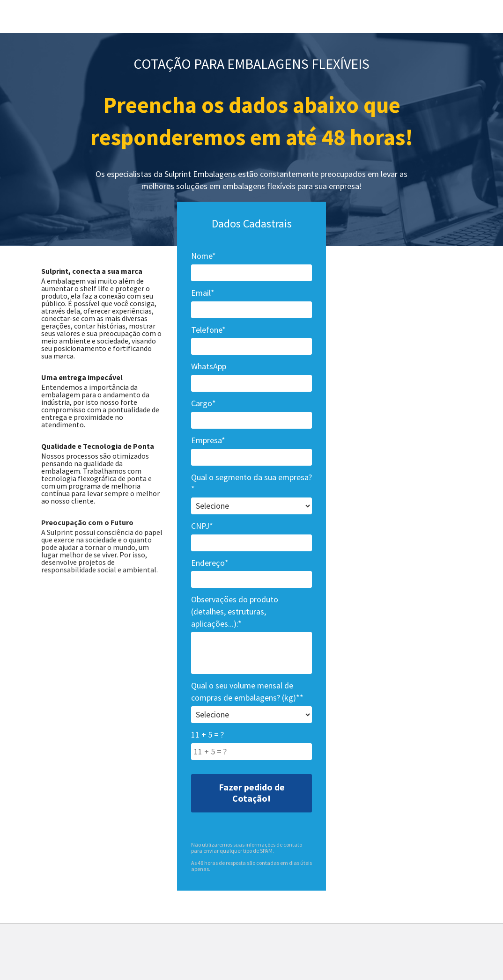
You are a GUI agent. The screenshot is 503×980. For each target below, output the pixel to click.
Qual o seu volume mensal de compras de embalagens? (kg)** (247, 691)
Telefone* (208, 330)
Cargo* (203, 403)
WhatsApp (209, 366)
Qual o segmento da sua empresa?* (251, 483)
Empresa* (208, 440)
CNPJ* (202, 526)
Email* (203, 293)
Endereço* (210, 563)
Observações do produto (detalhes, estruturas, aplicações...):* (235, 611)
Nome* (203, 256)
